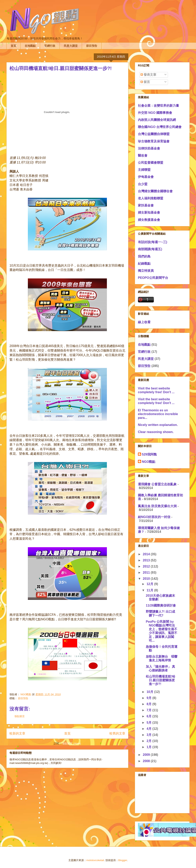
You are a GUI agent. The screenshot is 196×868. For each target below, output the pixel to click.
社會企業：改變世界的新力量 (158, 106)
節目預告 (92, 46)
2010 (147, 579)
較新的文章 (17, 733)
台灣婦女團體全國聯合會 (155, 191)
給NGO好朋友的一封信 (154, 517)
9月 (149, 698)
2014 (147, 554)
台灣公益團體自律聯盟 (154, 134)
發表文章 (148, 75)
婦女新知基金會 (149, 212)
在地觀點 (30, 46)
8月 (149, 704)
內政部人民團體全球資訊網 (157, 120)
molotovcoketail (95, 860)
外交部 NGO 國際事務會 (155, 113)
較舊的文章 (117, 733)
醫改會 (143, 155)
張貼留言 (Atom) (72, 743)
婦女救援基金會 (149, 220)
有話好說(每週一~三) (153, 242)
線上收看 (144, 322)
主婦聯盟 (144, 170)
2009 (147, 755)
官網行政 (50, 46)
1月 (149, 747)
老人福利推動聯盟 (151, 198)
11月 (150, 590)
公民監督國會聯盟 (151, 163)
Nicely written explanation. (158, 425)
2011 (147, 573)
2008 (147, 761)
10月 (150, 692)
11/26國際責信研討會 (161, 605)
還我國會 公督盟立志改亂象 (157, 484)
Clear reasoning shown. (156, 432)
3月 (149, 735)
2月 (149, 741)
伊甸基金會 (146, 177)
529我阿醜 (149, 454)
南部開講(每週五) (150, 249)
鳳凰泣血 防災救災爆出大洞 (157, 506)
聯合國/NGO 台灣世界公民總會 (160, 127)
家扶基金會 (146, 205)
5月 (149, 723)
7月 (149, 710)
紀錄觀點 (144, 264)
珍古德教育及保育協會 (154, 141)
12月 (150, 584)
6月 (149, 716)
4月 (149, 729)
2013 (147, 560)
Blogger (123, 860)
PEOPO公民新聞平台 (153, 278)
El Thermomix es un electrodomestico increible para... (158, 414)
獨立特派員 (146, 271)
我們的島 (144, 256)
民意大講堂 (71, 46)
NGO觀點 (149, 462)
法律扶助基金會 (149, 148)
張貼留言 (20, 716)
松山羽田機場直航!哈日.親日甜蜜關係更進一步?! (161, 680)
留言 (145, 82)
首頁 (13, 46)
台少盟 (143, 184)
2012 (147, 566)
